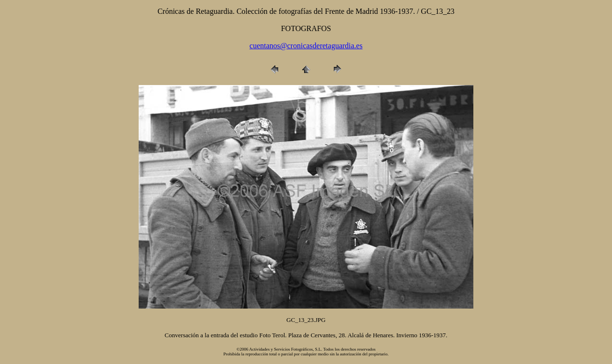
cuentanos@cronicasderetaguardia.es (306, 46)
